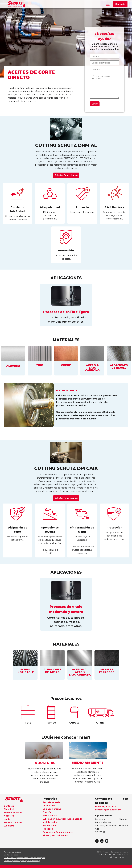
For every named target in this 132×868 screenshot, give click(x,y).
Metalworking (50, 822)
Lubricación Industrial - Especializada (62, 819)
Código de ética (11, 855)
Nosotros (9, 816)
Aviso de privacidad (12, 852)
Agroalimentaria (51, 802)
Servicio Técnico (13, 823)
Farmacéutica (50, 816)
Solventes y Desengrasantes (58, 832)
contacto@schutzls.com (108, 810)
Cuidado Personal (52, 809)
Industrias (50, 799)
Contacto (120, 4)
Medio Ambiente (13, 813)
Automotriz (49, 806)
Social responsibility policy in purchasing (22, 861)
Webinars (9, 826)
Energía (47, 812)
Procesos (48, 829)
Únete (7, 819)
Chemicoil (9, 809)
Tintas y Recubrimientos (56, 835)
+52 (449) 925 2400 (105, 806)
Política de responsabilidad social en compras (24, 858)
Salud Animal (49, 826)
